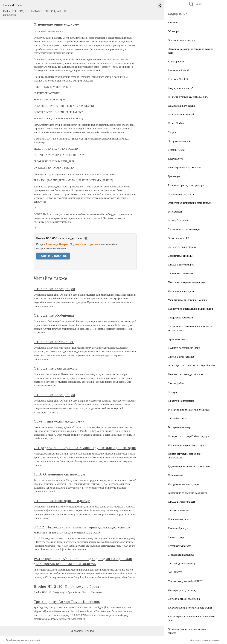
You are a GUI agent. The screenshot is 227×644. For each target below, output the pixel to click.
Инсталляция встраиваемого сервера (188, 445)
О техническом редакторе (182, 40)
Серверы (173, 392)
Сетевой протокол (178, 418)
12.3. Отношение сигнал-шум (59, 474)
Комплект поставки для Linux (184, 348)
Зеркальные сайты (178, 339)
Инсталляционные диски (181, 291)
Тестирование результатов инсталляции (189, 410)
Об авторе (173, 31)
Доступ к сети (175, 159)
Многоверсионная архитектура (184, 168)
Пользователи (175, 475)
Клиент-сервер (176, 537)
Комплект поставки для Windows (186, 374)
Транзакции (174, 176)
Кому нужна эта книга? (180, 88)
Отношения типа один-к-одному (62, 501)
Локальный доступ (178, 528)
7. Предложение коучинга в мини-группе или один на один (85, 448)
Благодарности (176, 62)
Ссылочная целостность (181, 194)
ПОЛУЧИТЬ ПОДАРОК (53, 256)
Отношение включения (54, 342)
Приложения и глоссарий (181, 106)
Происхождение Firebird (181, 115)
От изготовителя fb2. (179, 238)
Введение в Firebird (178, 70)
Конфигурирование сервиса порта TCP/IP (190, 608)
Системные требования (180, 273)
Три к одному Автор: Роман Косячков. (67, 602)
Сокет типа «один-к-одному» (59, 421)
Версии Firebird (176, 150)
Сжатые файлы (176, 383)
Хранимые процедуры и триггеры (186, 185)
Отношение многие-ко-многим (205, 640)
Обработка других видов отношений (23, 640)
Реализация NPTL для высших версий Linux (192, 366)
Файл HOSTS (175, 572)
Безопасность (175, 212)
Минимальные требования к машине (188, 300)
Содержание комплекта (180, 318)
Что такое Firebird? (178, 79)
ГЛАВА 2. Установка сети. (182, 502)
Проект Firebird (176, 123)
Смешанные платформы (181, 555)
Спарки (172, 132)
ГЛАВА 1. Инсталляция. (181, 265)
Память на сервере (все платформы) (187, 282)
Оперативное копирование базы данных (189, 203)
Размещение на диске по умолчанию (187, 493)
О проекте (77, 631)
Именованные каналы (180, 519)
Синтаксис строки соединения (184, 599)
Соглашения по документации (184, 229)
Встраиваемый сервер (180, 546)
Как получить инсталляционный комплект (191, 309)
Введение (173, 22)
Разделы (90, 631)
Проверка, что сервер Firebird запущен (189, 436)
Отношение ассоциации (54, 289)
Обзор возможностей (179, 141)
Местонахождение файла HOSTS (186, 581)
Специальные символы (180, 256)
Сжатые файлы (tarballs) (181, 357)
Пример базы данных (179, 220)
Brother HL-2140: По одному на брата (66, 586)
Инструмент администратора (183, 484)
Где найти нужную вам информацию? (188, 97)
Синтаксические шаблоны (182, 247)
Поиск (195, 4)
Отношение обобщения (54, 315)
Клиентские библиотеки (181, 401)
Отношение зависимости (55, 368)
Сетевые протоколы (178, 511)
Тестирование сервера (180, 427)
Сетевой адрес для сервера (182, 564)
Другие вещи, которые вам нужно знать (189, 466)
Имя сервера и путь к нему (182, 590)
